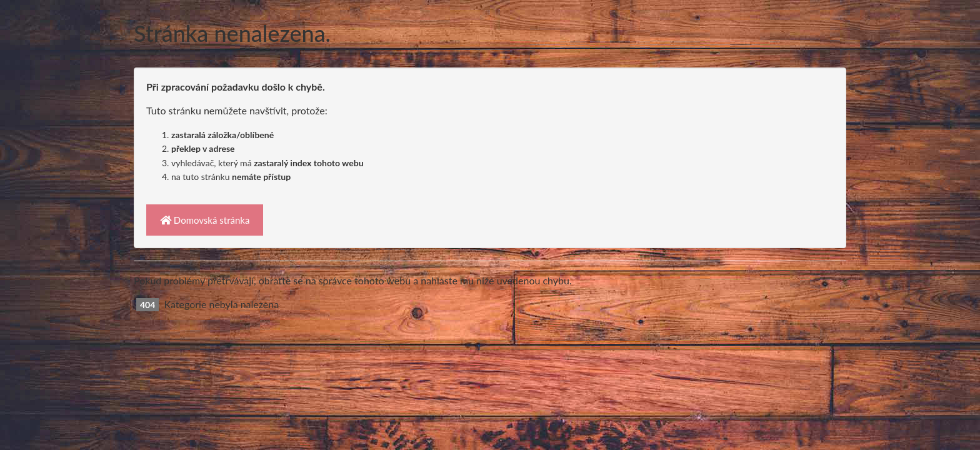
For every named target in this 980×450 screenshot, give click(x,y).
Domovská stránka (205, 220)
